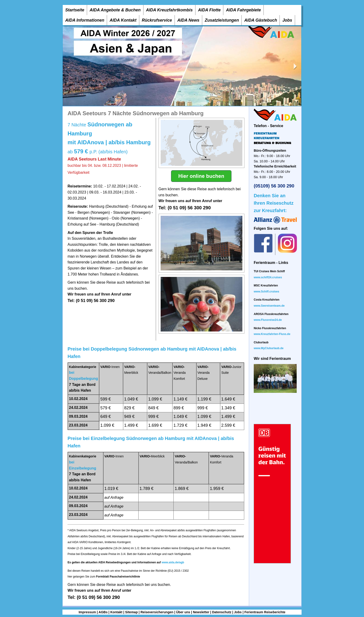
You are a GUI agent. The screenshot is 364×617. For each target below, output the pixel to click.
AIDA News (188, 20)
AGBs (103, 612)
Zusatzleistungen (222, 20)
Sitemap (131, 612)
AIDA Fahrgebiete (243, 10)
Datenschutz (222, 612)
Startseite (75, 10)
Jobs (287, 20)
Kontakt (116, 612)
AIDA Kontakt (123, 20)
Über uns (183, 612)
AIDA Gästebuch (261, 20)
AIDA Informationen (85, 20)
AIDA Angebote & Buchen (115, 10)
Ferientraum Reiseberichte (265, 612)
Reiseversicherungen (157, 612)
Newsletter (201, 612)
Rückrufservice (157, 20)
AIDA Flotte (209, 10)
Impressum (87, 612)
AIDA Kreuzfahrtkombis (169, 10)
